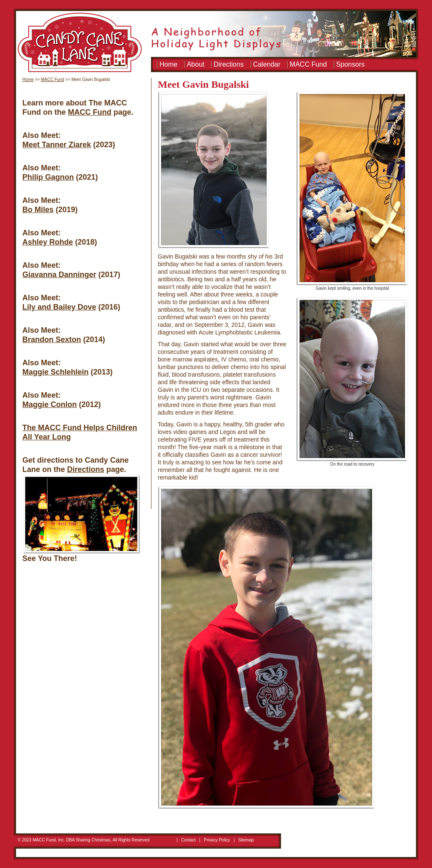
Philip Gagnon (48, 177)
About (196, 64)
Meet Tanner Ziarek (57, 145)
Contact (188, 840)
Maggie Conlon (50, 404)
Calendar (267, 64)
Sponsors (351, 64)
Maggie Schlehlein (55, 372)
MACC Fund (308, 64)
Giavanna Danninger (59, 275)
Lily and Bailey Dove (59, 307)
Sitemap (246, 840)
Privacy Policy (217, 840)
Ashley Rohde (48, 242)
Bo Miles (38, 210)
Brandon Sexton (52, 340)
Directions (229, 64)
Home (169, 64)
